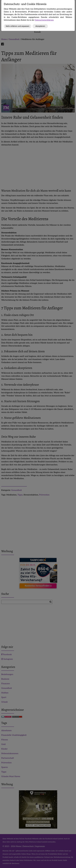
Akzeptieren (40, 26)
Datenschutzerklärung (44, 20)
